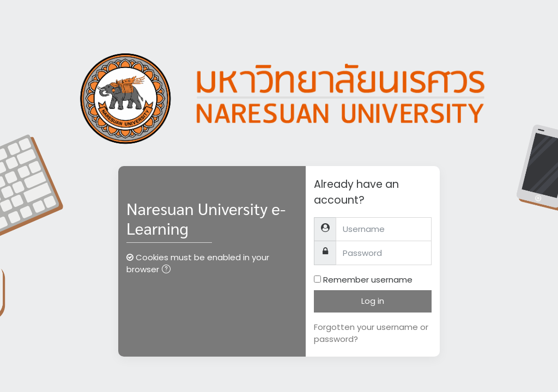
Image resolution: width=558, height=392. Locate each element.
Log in (373, 301)
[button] (168, 270)
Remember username (368, 280)
